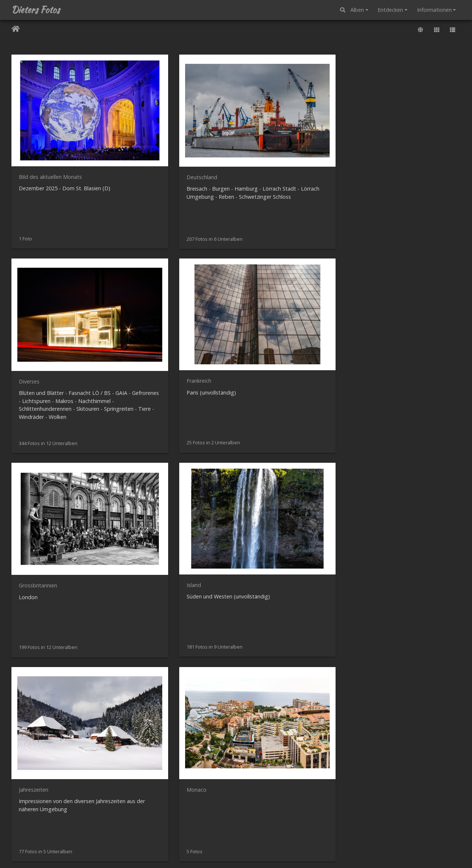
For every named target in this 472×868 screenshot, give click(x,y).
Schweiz (374, 476)
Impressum (307, 853)
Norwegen (147, 476)
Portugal (259, 476)
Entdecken (390, 10)
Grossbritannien (38, 308)
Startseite (16, 30)
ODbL (458, 827)
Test (140, 644)
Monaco (374, 308)
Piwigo (251, 845)
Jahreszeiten (264, 308)
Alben (357, 10)
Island (141, 308)
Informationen (434, 10)
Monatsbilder (35, 476)
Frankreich (376, 140)
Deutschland (149, 141)
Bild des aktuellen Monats (50, 140)
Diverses (259, 141)
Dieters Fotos (36, 10)
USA (24, 644)
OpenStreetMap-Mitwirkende (423, 827)
